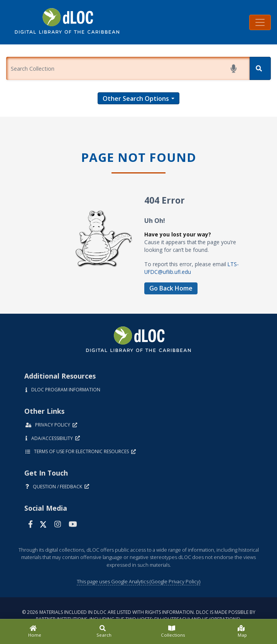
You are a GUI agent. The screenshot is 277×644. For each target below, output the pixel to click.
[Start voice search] (235, 69)
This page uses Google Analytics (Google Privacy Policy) (138, 581)
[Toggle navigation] (260, 22)
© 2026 (139, 616)
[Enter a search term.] (128, 68)
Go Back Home (171, 288)
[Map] (243, 632)
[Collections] (173, 632)
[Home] (35, 632)
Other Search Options (136, 99)
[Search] (260, 68)
